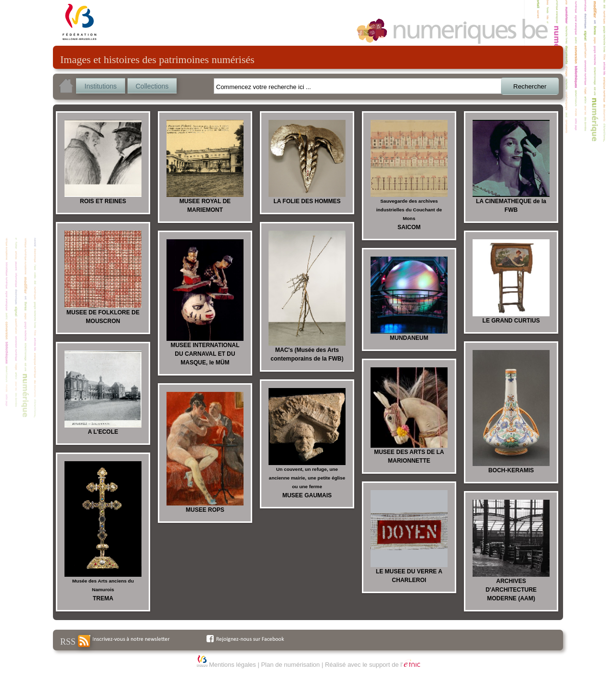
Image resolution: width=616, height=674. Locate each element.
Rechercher (530, 86)
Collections (152, 86)
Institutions (101, 86)
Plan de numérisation (290, 665)
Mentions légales (232, 665)
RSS (75, 641)
